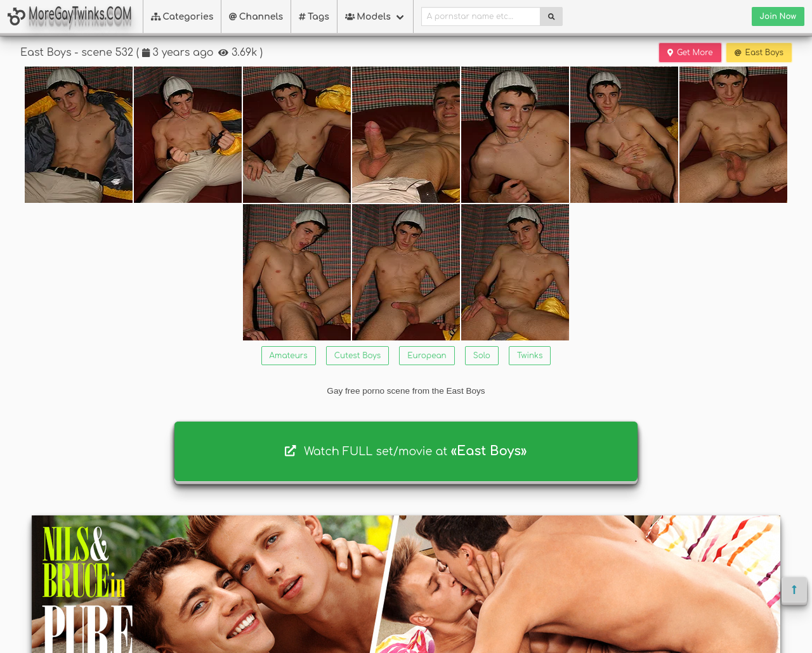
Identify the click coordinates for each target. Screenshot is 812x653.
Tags (314, 17)
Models (368, 17)
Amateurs (289, 356)
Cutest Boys (358, 356)
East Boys (759, 53)
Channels (256, 17)
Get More (690, 53)
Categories (182, 17)
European (427, 356)
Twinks (530, 356)
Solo (482, 356)
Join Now (778, 16)
